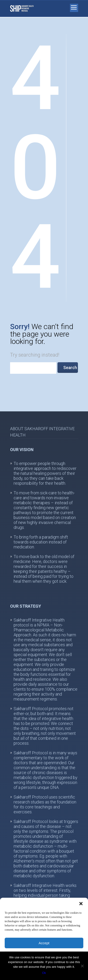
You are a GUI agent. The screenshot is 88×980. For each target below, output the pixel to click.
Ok (44, 973)
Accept (44, 943)
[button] (81, 904)
